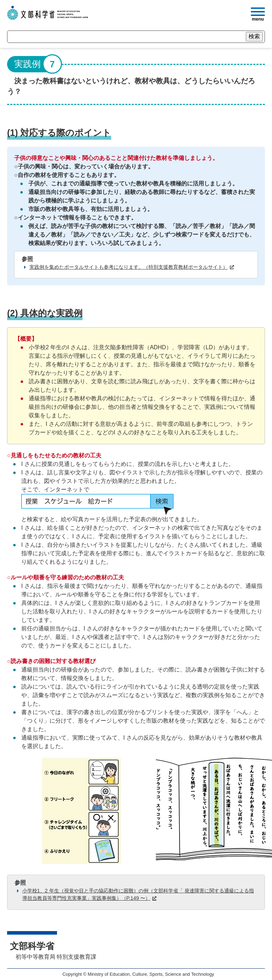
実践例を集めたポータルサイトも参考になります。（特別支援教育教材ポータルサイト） (129, 267)
